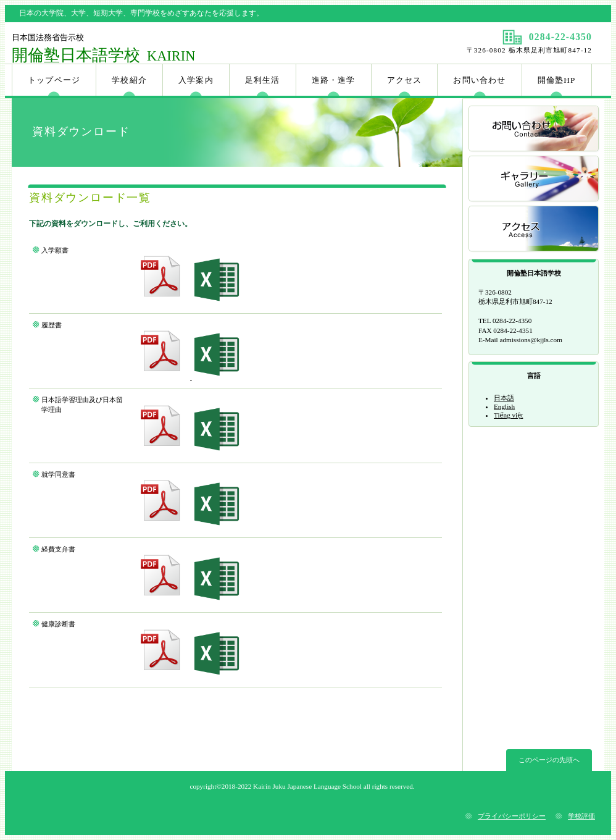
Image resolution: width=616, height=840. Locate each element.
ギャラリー (535, 179)
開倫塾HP (557, 80)
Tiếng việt (508, 415)
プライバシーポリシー (512, 816)
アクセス (535, 229)
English (504, 406)
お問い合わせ (535, 129)
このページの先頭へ (549, 760)
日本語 (504, 398)
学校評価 (581, 816)
